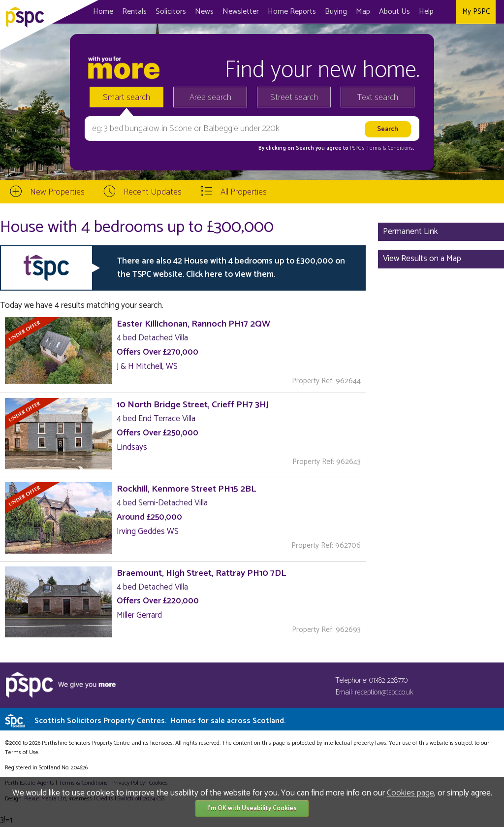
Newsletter (241, 12)
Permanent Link (410, 232)
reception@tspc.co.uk (384, 692)
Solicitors (171, 12)
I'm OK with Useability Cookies (252, 809)
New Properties (57, 192)
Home (103, 12)
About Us (394, 12)
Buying (336, 12)
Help (426, 12)
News (204, 12)
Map (363, 12)
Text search (378, 98)
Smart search (126, 98)
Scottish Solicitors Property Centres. (160, 721)
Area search (210, 98)
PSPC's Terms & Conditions (381, 148)
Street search (294, 98)
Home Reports (292, 12)
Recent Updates (153, 192)
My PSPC (476, 12)
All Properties (244, 192)
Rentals (134, 12)
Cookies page (410, 793)
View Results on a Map (422, 259)
